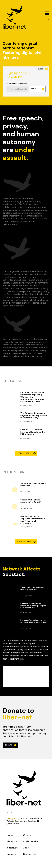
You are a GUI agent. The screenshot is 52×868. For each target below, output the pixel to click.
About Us (12, 842)
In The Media (30, 842)
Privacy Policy (13, 818)
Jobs (26, 848)
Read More (27, 453)
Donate (11, 745)
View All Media (27, 542)
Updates (11, 854)
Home (10, 835)
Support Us (30, 854)
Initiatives (12, 848)
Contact (28, 835)
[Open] (47, 13)
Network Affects (22, 569)
